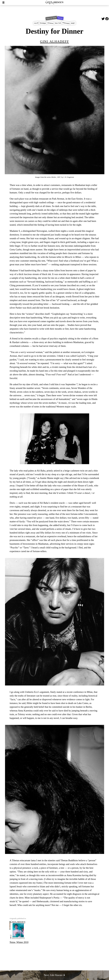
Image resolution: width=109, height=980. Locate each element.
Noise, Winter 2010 (19, 932)
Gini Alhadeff (54, 41)
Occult (36, 23)
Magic (73, 23)
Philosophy (66, 23)
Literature (50, 23)
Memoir (60, 18)
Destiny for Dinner (54, 31)
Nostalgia (43, 23)
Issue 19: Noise (51, 18)
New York (58, 23)
